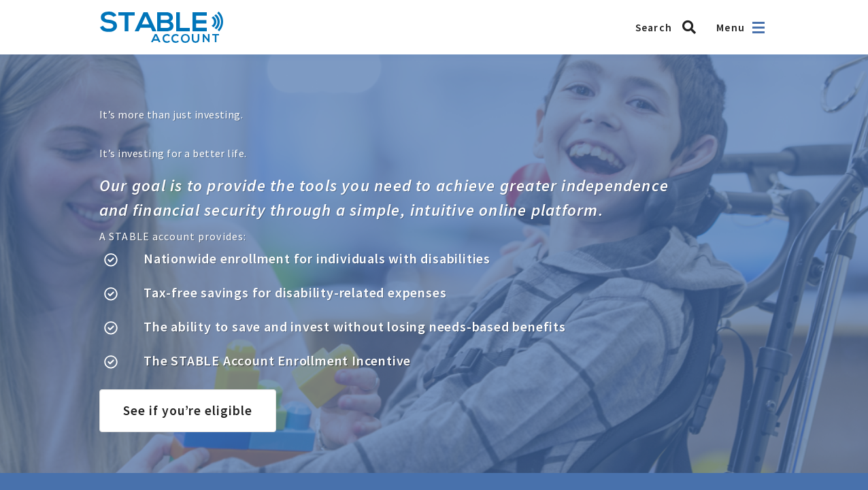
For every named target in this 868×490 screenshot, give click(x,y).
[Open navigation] (758, 28)
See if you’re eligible (188, 410)
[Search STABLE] (669, 27)
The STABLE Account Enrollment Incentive (277, 360)
